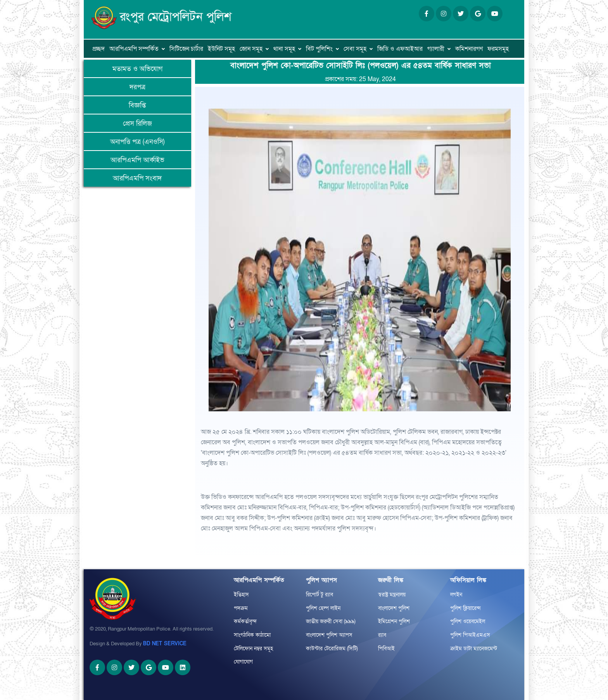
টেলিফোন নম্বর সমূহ (253, 649)
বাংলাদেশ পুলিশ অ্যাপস (329, 635)
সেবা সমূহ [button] (355, 49)
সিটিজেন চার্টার (186, 49)
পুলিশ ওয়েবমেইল (468, 621)
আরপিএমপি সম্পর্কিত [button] (134, 49)
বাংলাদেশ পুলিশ (394, 608)
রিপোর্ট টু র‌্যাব (320, 595)
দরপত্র (137, 87)
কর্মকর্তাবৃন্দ (245, 621)
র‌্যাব (382, 635)
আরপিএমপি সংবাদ (137, 178)
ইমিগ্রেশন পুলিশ (394, 621)
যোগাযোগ (243, 662)
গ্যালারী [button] (436, 49)
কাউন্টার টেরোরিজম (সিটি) (332, 649)
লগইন (456, 595)
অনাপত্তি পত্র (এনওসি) (137, 142)
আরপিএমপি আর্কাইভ (137, 160)
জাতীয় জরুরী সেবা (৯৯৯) (331, 621)
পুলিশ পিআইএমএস (470, 635)
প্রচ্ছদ (98, 49)
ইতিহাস (241, 595)
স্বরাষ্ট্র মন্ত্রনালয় (392, 595)
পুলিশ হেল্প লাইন (323, 608)
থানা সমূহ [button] (284, 49)
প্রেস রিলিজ (137, 124)
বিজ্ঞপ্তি (137, 105)
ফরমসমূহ (498, 49)
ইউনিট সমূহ (221, 49)
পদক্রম (241, 608)
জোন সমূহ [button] (251, 49)
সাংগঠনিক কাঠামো (252, 635)
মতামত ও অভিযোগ (137, 69)
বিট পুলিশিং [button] (319, 49)
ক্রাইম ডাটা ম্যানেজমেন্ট (474, 649)
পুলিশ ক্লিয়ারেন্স (465, 608)
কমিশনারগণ (469, 49)
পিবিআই (386, 649)
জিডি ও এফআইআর (400, 49)
